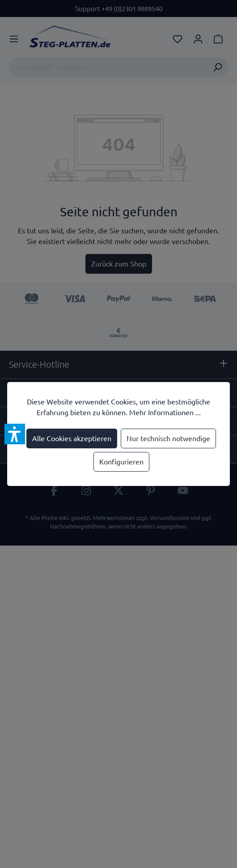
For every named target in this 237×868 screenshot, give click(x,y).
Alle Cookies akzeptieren (72, 438)
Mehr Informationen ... (165, 413)
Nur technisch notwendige (168, 438)
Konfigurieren (121, 462)
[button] (15, 434)
